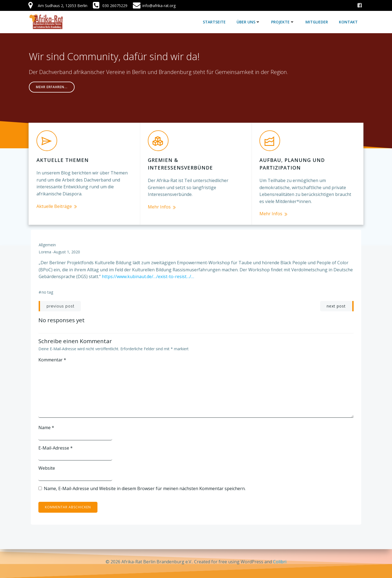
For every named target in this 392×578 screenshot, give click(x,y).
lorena (45, 248)
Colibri (280, 562)
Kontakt (349, 22)
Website (47, 464)
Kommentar (53, 356)
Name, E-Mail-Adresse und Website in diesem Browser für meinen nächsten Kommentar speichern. (145, 484)
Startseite (215, 22)
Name (47, 424)
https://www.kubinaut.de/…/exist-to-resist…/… (148, 273)
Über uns (249, 22)
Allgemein (47, 241)
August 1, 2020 (67, 248)
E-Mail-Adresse (56, 444)
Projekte (283, 22)
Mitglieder (317, 22)
